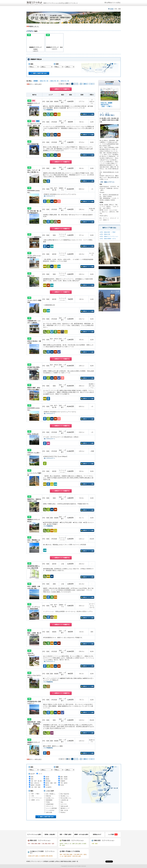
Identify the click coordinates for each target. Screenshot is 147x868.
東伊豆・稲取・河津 (51, 783)
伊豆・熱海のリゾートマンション (109, 236)
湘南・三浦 (41, 844)
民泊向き (63, 812)
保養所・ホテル (35, 800)
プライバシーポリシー (37, 861)
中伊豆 (62, 785)
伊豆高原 (48, 781)
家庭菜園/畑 (49, 800)
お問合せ (57, 861)
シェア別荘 (113, 834)
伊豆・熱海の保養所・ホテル (108, 239)
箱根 (36, 844)
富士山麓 (78, 844)
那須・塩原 (51, 844)
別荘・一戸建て (35, 794)
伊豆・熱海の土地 (105, 234)
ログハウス (64, 804)
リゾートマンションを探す (34, 834)
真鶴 (32, 777)
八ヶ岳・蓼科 (71, 844)
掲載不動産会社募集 (66, 861)
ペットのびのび (50, 810)
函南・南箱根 (64, 777)
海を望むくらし (65, 796)
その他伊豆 (49, 787)
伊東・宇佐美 (64, 779)
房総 (46, 844)
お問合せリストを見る (114, 3)
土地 (33, 796)
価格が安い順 (44, 81)
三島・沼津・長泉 (36, 787)
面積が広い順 (65, 81)
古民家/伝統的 (50, 804)
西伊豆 (47, 785)
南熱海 (47, 779)
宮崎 (47, 856)
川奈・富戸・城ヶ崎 (36, 781)
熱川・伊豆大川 (35, 783)
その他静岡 (42, 856)
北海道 (30, 856)
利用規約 (46, 861)
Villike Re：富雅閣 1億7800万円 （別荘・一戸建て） (107, 105)
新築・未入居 (64, 810)
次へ (85, 84)
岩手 (33, 856)
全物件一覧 (75, 861)
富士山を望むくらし (66, 798)
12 (81, 84)
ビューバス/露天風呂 (52, 808)
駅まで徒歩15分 (65, 794)
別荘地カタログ (97, 834)
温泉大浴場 (49, 812)
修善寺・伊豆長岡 (36, 785)
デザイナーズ (50, 806)
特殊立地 (48, 796)
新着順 (36, 81)
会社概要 (52, 861)
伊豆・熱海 (31, 844)
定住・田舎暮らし (51, 794)
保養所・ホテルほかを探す (81, 834)
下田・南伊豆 (64, 783)
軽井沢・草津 (63, 844)
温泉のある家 (64, 806)
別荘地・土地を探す (50, 834)
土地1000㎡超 (64, 800)
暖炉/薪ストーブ (65, 808)
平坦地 (48, 802)
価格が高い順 (54, 81)
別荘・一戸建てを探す (66, 834)
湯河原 (47, 777)
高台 (62, 802)
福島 (37, 856)
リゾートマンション (37, 798)
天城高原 (63, 781)
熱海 (32, 779)
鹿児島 (51, 856)
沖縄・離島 (95, 844)
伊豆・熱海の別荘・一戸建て (108, 232)
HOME (112, 9)
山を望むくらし (50, 798)
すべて (39, 774)
